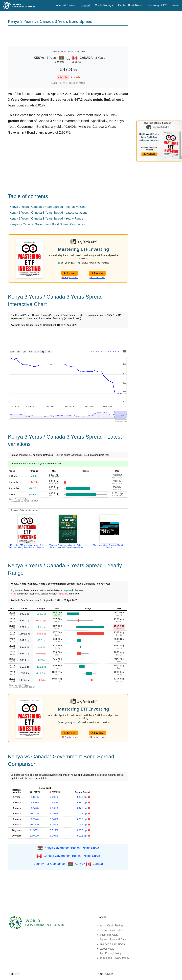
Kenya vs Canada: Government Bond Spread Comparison (48, 224)
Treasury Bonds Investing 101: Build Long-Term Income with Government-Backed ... (68, 546)
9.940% (35, 808)
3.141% (54, 819)
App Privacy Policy (111, 953)
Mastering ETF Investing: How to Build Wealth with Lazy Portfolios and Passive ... (27, 546)
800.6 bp (82, 830)
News (176, 5)
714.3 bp (82, 814)
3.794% (54, 836)
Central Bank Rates (130, 5)
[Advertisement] (68, 36)
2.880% (54, 802)
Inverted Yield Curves (112, 944)
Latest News (107, 949)
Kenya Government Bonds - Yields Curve (72, 848)
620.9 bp (82, 819)
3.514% (54, 830)
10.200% (35, 814)
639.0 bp (82, 802)
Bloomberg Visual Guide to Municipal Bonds (109, 546)
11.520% (35, 830)
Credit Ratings (104, 5)
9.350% (35, 819)
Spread (85, 5)
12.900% (35, 836)
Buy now (70, 273)
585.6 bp (82, 797)
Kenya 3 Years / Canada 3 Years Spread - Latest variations (48, 213)
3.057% (54, 814)
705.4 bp (82, 825)
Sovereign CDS (158, 5)
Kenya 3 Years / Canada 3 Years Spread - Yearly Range (46, 219)
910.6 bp (82, 836)
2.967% (54, 808)
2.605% (54, 797)
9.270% (35, 802)
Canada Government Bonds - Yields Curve (72, 856)
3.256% (54, 825)
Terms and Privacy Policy (114, 958)
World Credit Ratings (112, 926)
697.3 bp (82, 808)
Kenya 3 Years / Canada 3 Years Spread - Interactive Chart (48, 207)
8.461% (35, 797)
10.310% (35, 825)
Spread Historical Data (113, 939)
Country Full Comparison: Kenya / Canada (68, 864)
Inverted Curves (65, 5)
